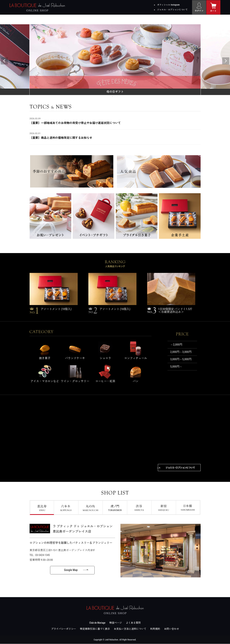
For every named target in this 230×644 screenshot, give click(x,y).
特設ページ (116, 623)
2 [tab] (115, 96)
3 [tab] (118, 96)
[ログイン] (199, 7)
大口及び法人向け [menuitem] (199, 19)
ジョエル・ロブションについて (172, 10)
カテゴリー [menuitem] (31, 19)
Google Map (71, 570)
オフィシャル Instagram (168, 5)
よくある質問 (133, 623)
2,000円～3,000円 (181, 352)
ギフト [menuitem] (73, 19)
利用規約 (155, 629)
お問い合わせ (172, 629)
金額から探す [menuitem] (115, 19)
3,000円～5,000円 (181, 359)
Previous (4, 61)
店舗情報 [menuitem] (157, 19)
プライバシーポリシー (64, 629)
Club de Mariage (97, 623)
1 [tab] (113, 96)
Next (226, 61)
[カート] (213, 7)
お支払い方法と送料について (130, 629)
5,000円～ (176, 367)
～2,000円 (176, 345)
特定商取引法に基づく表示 (95, 629)
